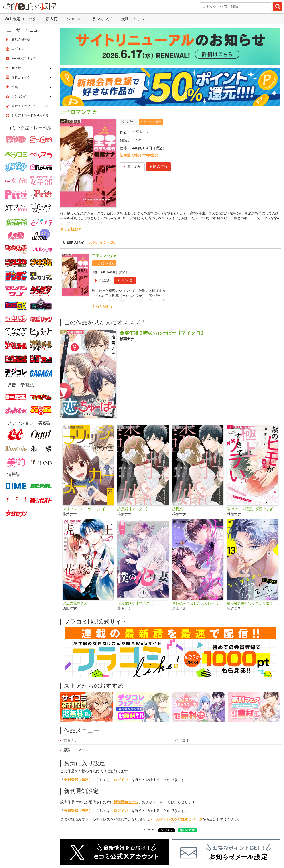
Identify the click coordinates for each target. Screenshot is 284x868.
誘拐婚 (177, 509)
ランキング (102, 19)
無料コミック (133, 19)
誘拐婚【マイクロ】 (133, 509)
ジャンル (75, 19)
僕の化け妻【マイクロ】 (137, 603)
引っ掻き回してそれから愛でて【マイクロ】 (253, 603)
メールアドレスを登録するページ (176, 819)
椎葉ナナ (142, 132)
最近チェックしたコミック (30, 106)
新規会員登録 (21, 39)
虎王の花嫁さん (75, 603)
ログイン (121, 780)
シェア (149, 830)
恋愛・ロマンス (76, 750)
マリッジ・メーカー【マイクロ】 (88, 509)
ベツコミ (142, 140)
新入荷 (52, 19)
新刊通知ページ (126, 802)
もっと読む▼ (71, 229)
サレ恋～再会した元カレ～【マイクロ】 (198, 603)
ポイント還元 (152, 122)
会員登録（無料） (78, 780)
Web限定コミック (21, 19)
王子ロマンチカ (105, 256)
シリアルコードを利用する (30, 115)
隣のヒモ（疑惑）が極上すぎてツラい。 (253, 509)
